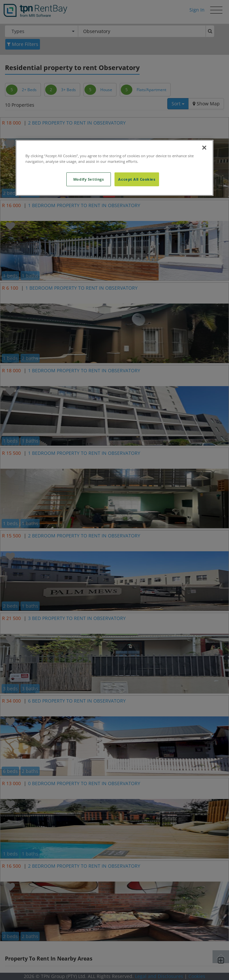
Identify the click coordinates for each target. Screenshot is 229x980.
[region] (114, 168)
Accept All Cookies (137, 179)
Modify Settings (89, 179)
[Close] (204, 148)
